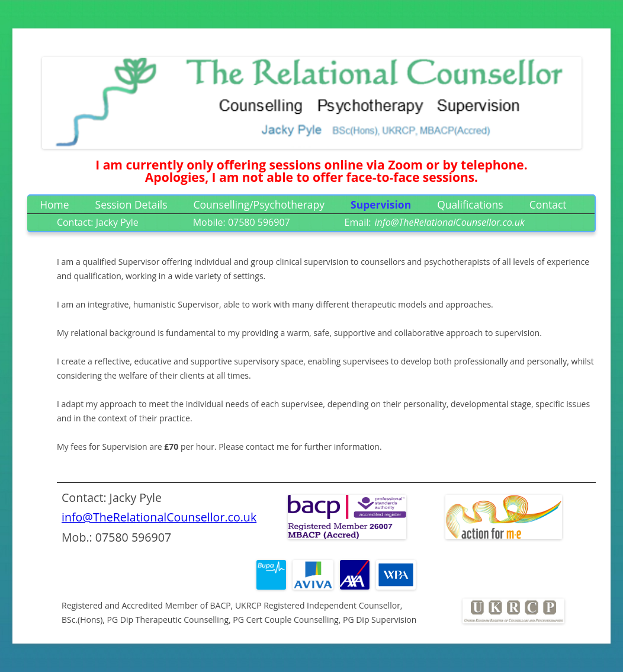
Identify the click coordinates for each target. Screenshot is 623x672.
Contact (548, 204)
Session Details (131, 204)
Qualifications (470, 204)
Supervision (381, 204)
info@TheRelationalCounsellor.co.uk (159, 517)
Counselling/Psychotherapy (259, 204)
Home (54, 204)
